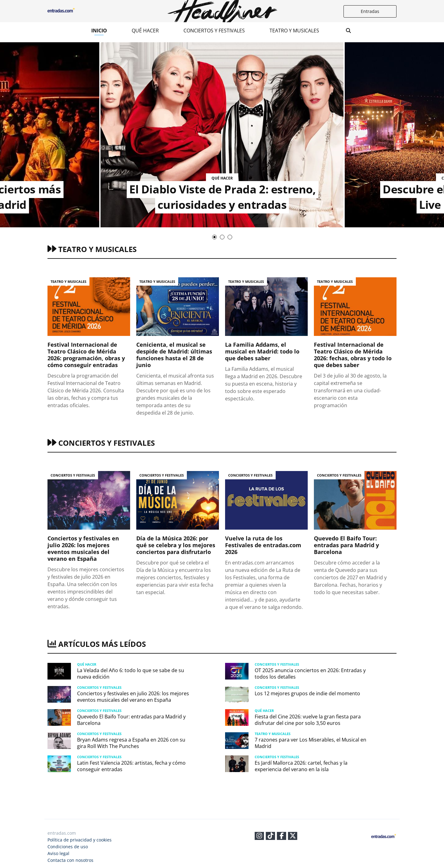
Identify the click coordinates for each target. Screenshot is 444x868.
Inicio (99, 31)
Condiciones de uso (68, 847)
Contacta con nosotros (70, 860)
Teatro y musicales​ (294, 31)
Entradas (370, 11)
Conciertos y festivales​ (214, 31)
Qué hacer (145, 31)
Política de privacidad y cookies (80, 840)
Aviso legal (58, 853)
